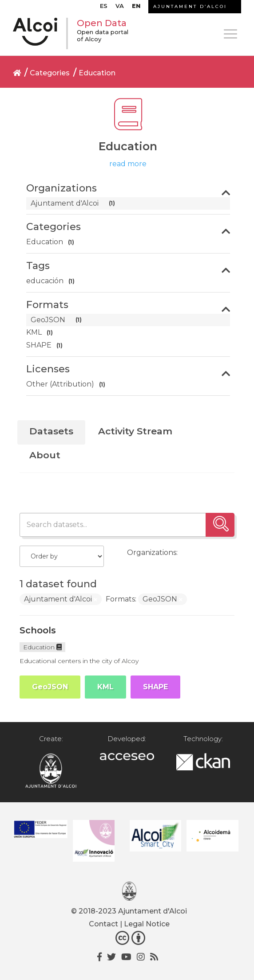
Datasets (51, 431)
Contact (103, 924)
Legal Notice (147, 924)
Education (97, 73)
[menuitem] (104, 8)
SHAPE (155, 687)
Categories (50, 73)
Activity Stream (135, 431)
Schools (38, 630)
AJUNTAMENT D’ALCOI (190, 6)
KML (105, 687)
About (45, 455)
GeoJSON (50, 687)
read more (128, 164)
